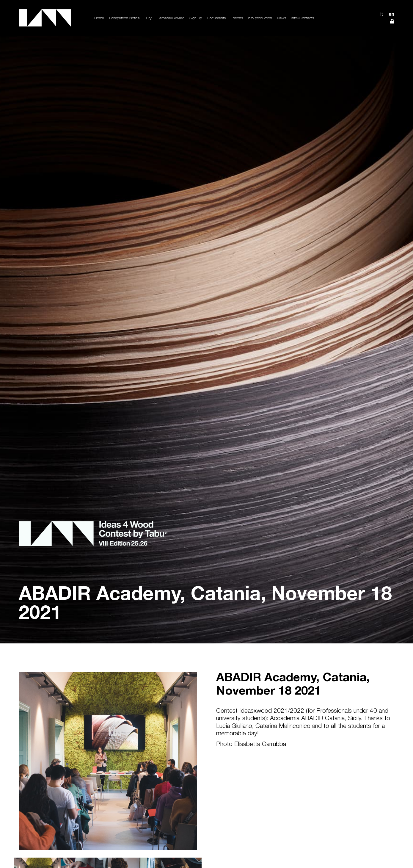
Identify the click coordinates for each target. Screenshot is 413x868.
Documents (216, 18)
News (282, 18)
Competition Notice (124, 18)
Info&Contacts (303, 18)
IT (381, 14)
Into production (260, 18)
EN (391, 14)
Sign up (196, 18)
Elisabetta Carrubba (260, 745)
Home (99, 18)
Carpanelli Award (171, 18)
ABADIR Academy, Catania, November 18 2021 (293, 685)
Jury (148, 18)
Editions (237, 18)
